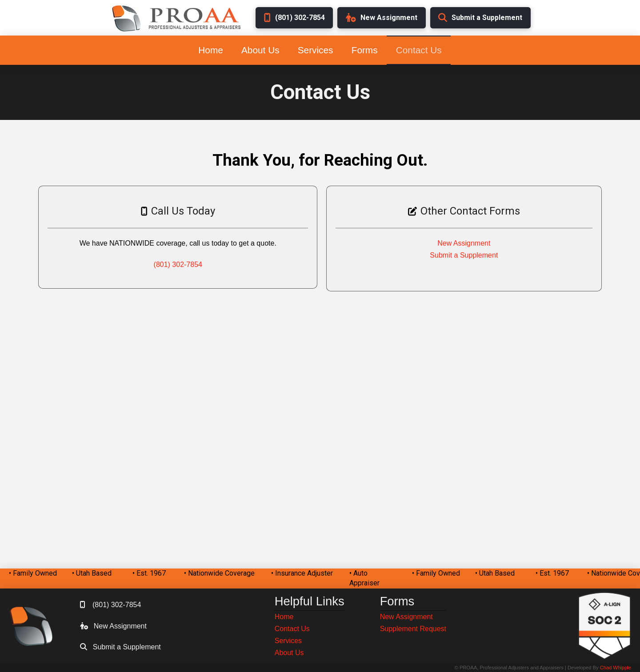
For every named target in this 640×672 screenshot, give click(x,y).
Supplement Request (413, 629)
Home (284, 617)
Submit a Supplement (464, 255)
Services (288, 641)
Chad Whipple (616, 668)
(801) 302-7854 (178, 264)
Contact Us (292, 629)
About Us (289, 653)
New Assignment (464, 243)
